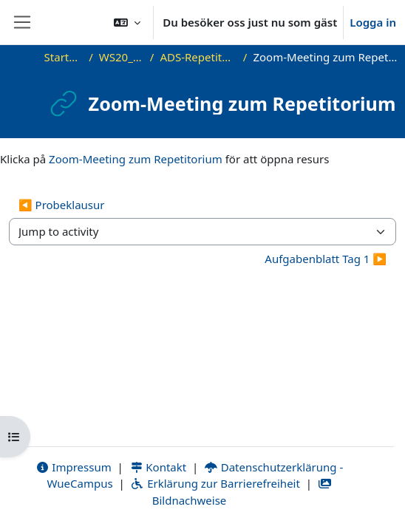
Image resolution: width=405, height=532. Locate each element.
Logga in (373, 22)
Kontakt (158, 467)
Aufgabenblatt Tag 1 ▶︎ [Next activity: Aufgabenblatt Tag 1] (326, 259)
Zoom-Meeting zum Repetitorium (136, 159)
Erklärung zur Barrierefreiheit (215, 483)
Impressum (74, 467)
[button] (127, 22)
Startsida (64, 57)
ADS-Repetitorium (198, 57)
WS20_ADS (122, 57)
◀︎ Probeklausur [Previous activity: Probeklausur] (62, 205)
